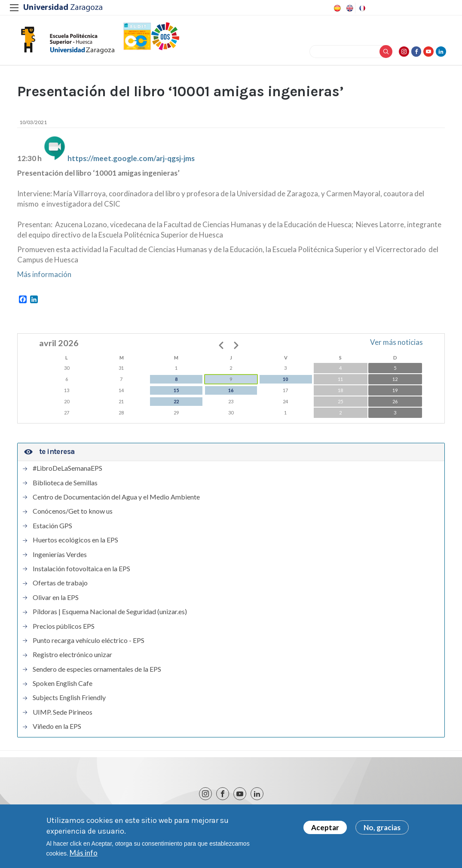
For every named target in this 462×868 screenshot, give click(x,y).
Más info (84, 855)
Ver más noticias (396, 346)
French (361, 8)
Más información (44, 278)
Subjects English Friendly (69, 701)
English (349, 8)
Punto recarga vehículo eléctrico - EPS (89, 644)
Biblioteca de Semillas (65, 486)
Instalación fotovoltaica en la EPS (81, 573)
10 (285, 383)
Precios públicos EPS (64, 630)
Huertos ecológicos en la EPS (75, 544)
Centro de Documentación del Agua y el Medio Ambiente (116, 501)
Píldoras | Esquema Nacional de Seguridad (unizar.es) (110, 615)
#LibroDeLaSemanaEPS (67, 472)
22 (176, 405)
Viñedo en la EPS (57, 730)
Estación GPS (52, 530)
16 (231, 394)
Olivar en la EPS (56, 601)
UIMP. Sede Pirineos (63, 716)
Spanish (337, 8)
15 (176, 394)
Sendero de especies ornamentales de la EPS (97, 673)
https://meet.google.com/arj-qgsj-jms (131, 162)
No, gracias (382, 830)
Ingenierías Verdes (60, 558)
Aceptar (325, 830)
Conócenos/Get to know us (73, 515)
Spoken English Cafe (63, 687)
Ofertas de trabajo (60, 587)
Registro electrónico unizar (72, 658)
